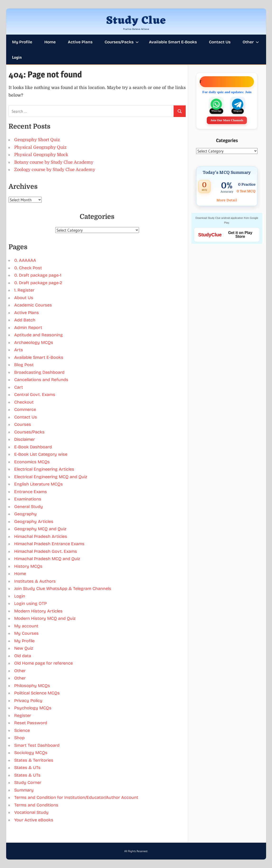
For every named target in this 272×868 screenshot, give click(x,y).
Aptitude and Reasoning (39, 335)
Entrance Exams (31, 492)
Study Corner (28, 783)
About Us (24, 298)
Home (50, 42)
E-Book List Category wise (41, 454)
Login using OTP (30, 603)
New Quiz (24, 648)
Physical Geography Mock (41, 155)
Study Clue (136, 21)
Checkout (24, 402)
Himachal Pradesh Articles (41, 536)
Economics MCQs (32, 462)
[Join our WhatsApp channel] (216, 104)
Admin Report (28, 328)
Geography (25, 514)
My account (26, 626)
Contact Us (220, 42)
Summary (24, 790)
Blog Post (24, 365)
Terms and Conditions (36, 805)
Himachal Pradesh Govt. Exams (46, 551)
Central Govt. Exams (35, 395)
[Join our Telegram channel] (238, 104)
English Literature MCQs (39, 484)
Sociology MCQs (31, 753)
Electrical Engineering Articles (44, 469)
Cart (19, 387)
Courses (23, 424)
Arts (19, 350)
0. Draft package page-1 (38, 275)
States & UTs (27, 768)
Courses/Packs (122, 42)
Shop (19, 738)
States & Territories (34, 760)
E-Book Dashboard (33, 447)
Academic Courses (33, 305)
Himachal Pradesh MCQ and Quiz (47, 559)
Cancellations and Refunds (41, 380)
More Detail (227, 200)
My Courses (26, 633)
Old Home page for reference (44, 663)
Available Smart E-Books (173, 42)
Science (22, 730)
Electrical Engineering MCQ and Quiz (51, 477)
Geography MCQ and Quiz (40, 529)
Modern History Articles (38, 611)
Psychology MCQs (33, 708)
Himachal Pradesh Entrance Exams (49, 544)
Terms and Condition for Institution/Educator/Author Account (76, 797)
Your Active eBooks (34, 820)
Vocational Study (31, 812)
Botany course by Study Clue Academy (54, 162)
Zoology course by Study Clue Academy (55, 170)
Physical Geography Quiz (40, 147)
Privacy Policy (28, 701)
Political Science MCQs (37, 693)
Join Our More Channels (227, 120)
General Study (29, 507)
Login (17, 57)
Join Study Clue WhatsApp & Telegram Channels (63, 589)
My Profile (22, 42)
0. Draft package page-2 (38, 283)
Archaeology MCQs (34, 342)
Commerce (25, 409)
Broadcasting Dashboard (39, 372)
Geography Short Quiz (37, 140)
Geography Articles (34, 522)
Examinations (28, 499)
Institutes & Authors (35, 581)
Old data (23, 656)
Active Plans (80, 42)
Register (23, 715)
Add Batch (25, 320)
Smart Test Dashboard (37, 745)
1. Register (24, 290)
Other (251, 42)
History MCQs (28, 566)
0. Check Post (28, 268)
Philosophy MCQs (32, 686)
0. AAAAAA (25, 260)
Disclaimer (25, 439)
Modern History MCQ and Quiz (45, 618)
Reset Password (31, 723)
